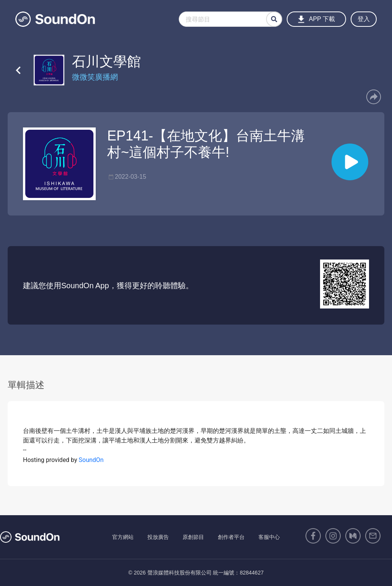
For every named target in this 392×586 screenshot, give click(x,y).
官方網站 (123, 537)
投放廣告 (158, 537)
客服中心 (269, 537)
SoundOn (91, 460)
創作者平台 (231, 537)
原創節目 (193, 537)
